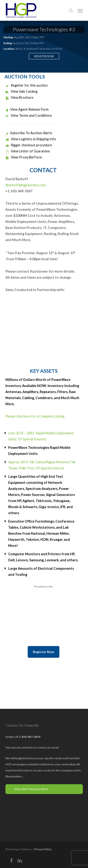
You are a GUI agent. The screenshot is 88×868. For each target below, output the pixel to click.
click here (28, 747)
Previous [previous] (8, 611)
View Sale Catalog (21, 91)
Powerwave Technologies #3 (44, 29)
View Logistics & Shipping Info (31, 139)
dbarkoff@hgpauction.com (26, 185)
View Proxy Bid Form (24, 157)
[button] (80, 11)
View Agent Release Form (27, 109)
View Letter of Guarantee (28, 151)
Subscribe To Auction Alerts (29, 133)
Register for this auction (27, 85)
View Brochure (19, 97)
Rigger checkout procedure (29, 145)
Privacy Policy (43, 849)
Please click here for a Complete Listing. (35, 416)
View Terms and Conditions (29, 115)
